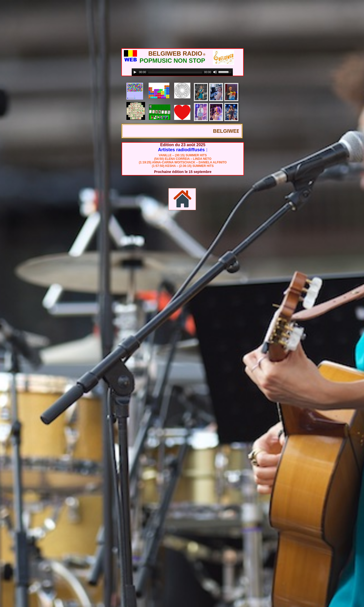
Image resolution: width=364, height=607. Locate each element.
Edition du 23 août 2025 (183, 145)
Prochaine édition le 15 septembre (183, 172)
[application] (182, 72)
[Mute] (215, 72)
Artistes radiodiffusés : (183, 150)
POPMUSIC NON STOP (172, 61)
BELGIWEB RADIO (175, 53)
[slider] (175, 72)
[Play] (135, 72)
